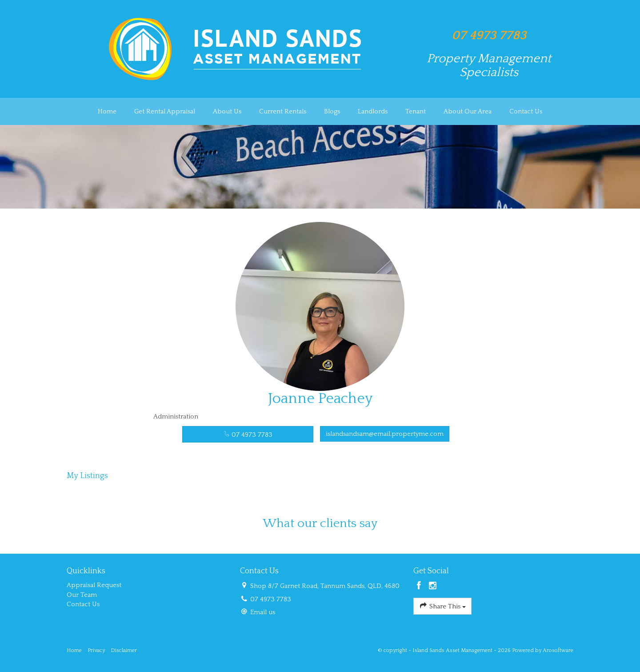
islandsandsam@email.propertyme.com (385, 434)
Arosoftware (558, 650)
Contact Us (526, 111)
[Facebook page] (420, 587)
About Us (227, 111)
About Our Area (468, 111)
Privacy (96, 650)
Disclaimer (124, 650)
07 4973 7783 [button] (248, 435)
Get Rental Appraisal (165, 111)
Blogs (332, 111)
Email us (263, 612)
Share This (442, 606)
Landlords (373, 111)
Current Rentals (283, 111)
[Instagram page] (433, 587)
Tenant (416, 111)
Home (107, 111)
